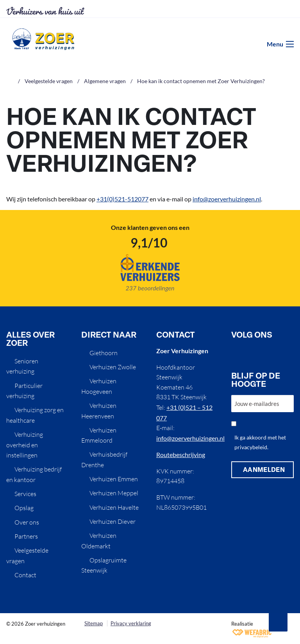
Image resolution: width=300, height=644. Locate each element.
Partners (26, 536)
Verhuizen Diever (112, 521)
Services (25, 494)
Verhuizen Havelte (114, 507)
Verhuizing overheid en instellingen (25, 445)
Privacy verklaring (131, 623)
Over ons (27, 522)
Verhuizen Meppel (114, 493)
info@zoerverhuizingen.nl (227, 199)
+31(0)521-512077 (122, 199)
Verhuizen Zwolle (113, 367)
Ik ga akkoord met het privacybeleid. (260, 442)
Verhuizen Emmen (114, 479)
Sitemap (94, 623)
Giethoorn (104, 353)
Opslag (24, 508)
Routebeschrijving (181, 455)
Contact (25, 575)
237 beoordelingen (150, 288)
